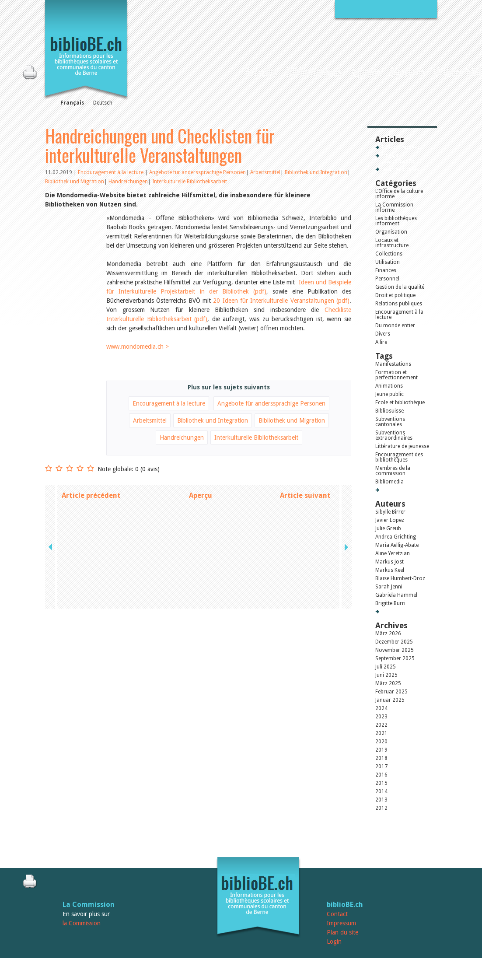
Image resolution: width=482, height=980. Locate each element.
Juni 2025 (386, 675)
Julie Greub (388, 528)
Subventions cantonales (390, 422)
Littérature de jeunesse (402, 446)
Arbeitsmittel (265, 172)
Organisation (391, 232)
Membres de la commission (393, 471)
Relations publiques (399, 304)
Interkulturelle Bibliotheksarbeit (190, 182)
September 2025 (395, 658)
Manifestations (393, 364)
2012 (381, 808)
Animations (389, 386)
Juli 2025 (386, 667)
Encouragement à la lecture (111, 172)
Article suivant (305, 495)
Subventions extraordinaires (394, 435)
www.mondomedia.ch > (138, 346)
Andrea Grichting (396, 537)
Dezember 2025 (394, 642)
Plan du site (342, 932)
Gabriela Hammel (396, 595)
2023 (381, 717)
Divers (383, 334)
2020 (381, 742)
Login (334, 941)
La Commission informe (394, 207)
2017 (381, 766)
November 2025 (395, 650)
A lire (381, 342)
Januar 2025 (390, 700)
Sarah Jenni (389, 587)
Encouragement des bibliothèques (399, 457)
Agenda (366, 72)
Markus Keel (390, 570)
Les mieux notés (400, 169)
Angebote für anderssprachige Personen (197, 172)
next (346, 495)
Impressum (341, 923)
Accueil (233, 70)
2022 (381, 725)
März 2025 (388, 683)
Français (72, 103)
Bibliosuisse (389, 411)
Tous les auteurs (400, 612)
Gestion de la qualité (400, 287)
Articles (261, 72)
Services (407, 72)
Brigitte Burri (390, 603)
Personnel (387, 279)
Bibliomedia (389, 482)
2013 (381, 800)
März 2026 (388, 633)
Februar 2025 (391, 692)
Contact (337, 914)
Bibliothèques (314, 72)
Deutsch (103, 103)
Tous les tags (396, 490)
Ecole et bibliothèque (400, 402)
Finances (386, 270)
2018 (381, 758)
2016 (381, 775)
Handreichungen (128, 182)
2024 (381, 708)
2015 (381, 783)
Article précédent (91, 495)
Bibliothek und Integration (316, 172)
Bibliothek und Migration (75, 182)
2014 (381, 791)
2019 (381, 750)
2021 (381, 733)
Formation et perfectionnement (396, 375)
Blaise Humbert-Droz (400, 578)
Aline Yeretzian (393, 553)
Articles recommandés (398, 158)
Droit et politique (395, 295)
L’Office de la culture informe (399, 194)
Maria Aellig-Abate (397, 545)
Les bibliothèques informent (396, 221)
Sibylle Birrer (390, 512)
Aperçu (201, 495)
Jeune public (389, 394)
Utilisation (388, 262)
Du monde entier (395, 325)
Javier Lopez (390, 520)
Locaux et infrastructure (392, 243)
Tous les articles (400, 147)
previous (51, 495)
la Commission (82, 923)
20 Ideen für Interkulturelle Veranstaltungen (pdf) (281, 301)
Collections (389, 254)
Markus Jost (389, 562)
